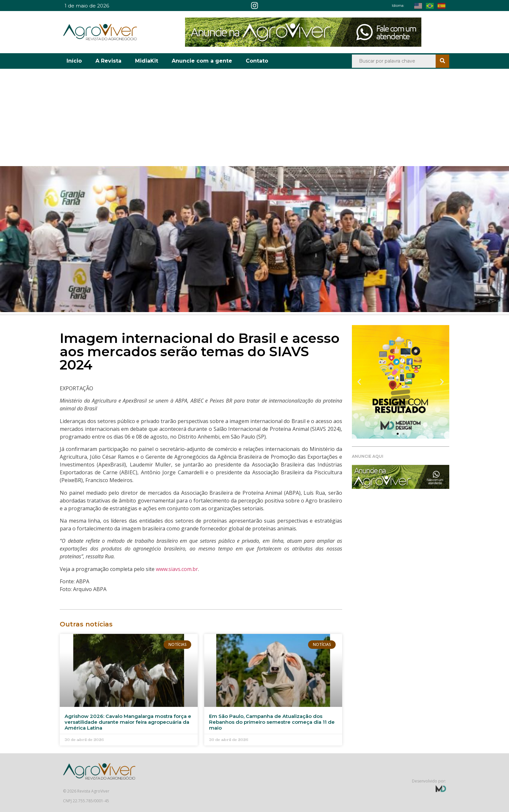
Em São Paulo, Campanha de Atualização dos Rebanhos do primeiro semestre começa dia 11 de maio (272, 722)
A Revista (108, 61)
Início (74, 61)
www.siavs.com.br (177, 569)
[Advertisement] (255, 117)
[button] (359, 382)
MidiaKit (147, 61)
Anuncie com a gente (202, 61)
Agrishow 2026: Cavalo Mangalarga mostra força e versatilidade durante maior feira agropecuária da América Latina (128, 722)
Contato (257, 61)
